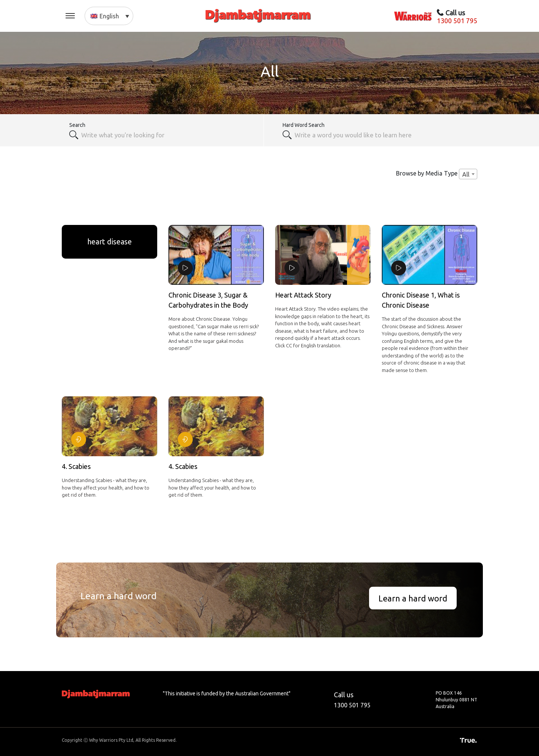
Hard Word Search (304, 125)
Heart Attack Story (303, 295)
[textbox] (382, 135)
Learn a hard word (413, 598)
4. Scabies (76, 466)
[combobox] (168, 135)
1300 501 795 (457, 21)
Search (77, 125)
